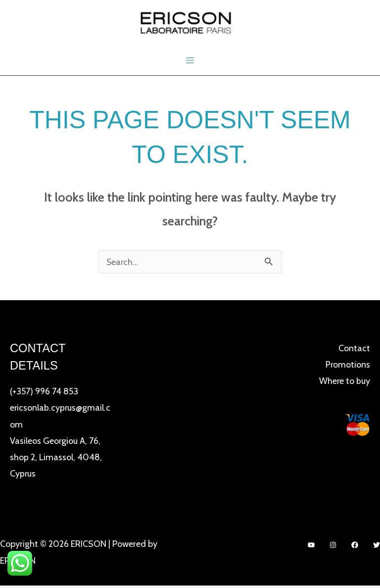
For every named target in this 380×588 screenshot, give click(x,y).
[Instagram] (333, 547)
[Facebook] (355, 547)
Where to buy (344, 382)
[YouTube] (311, 547)
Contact (354, 349)
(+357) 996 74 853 (44, 392)
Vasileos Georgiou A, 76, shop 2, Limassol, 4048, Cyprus (56, 458)
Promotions (348, 366)
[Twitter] (377, 547)
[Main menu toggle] (190, 61)
